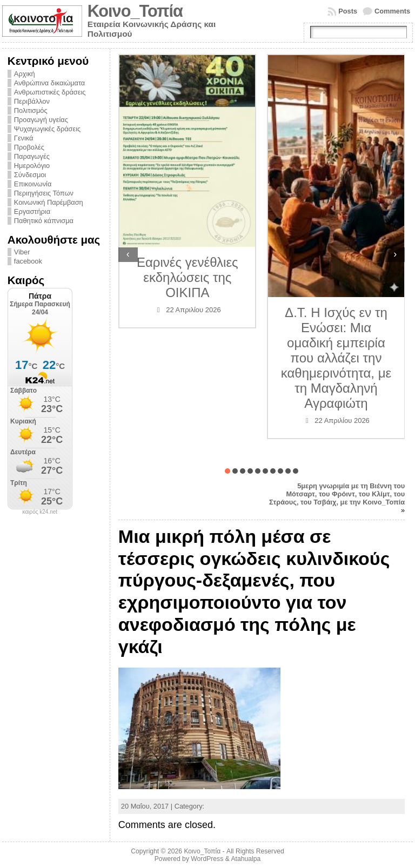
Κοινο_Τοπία (135, 11)
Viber (22, 252)
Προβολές (29, 147)
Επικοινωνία (33, 184)
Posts (348, 11)
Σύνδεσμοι (30, 175)
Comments (392, 11)
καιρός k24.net (40, 512)
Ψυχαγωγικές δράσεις (47, 129)
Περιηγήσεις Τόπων (44, 193)
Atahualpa (246, 859)
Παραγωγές (32, 156)
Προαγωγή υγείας (41, 120)
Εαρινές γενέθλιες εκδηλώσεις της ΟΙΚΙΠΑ (188, 277)
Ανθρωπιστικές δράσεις (50, 92)
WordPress (207, 859)
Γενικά (24, 138)
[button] (227, 471)
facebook (28, 261)
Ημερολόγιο (32, 166)
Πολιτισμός (31, 110)
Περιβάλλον (32, 101)
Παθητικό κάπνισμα (44, 221)
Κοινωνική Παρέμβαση (49, 202)
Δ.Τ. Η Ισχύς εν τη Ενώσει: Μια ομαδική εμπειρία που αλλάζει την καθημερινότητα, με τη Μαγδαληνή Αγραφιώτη (336, 358)
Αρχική (25, 74)
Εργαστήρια (32, 211)
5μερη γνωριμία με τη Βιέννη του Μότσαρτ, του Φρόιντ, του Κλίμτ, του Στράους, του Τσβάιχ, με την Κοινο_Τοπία (337, 494)
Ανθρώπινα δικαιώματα (49, 83)
